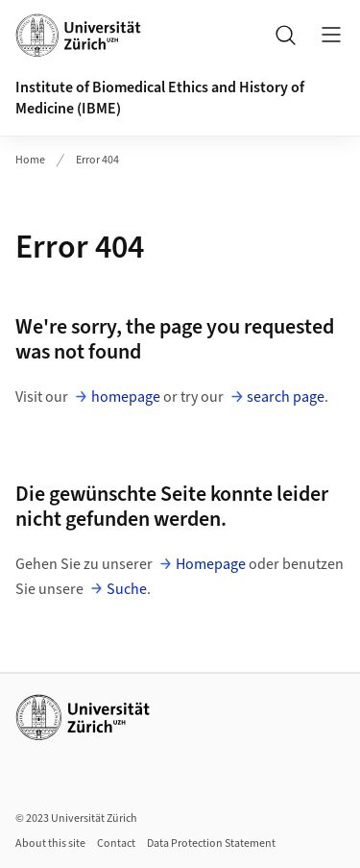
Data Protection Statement (211, 843)
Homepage (211, 564)
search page (286, 397)
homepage (126, 397)
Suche (127, 589)
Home (30, 160)
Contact (116, 843)
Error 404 (97, 160)
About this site (50, 843)
